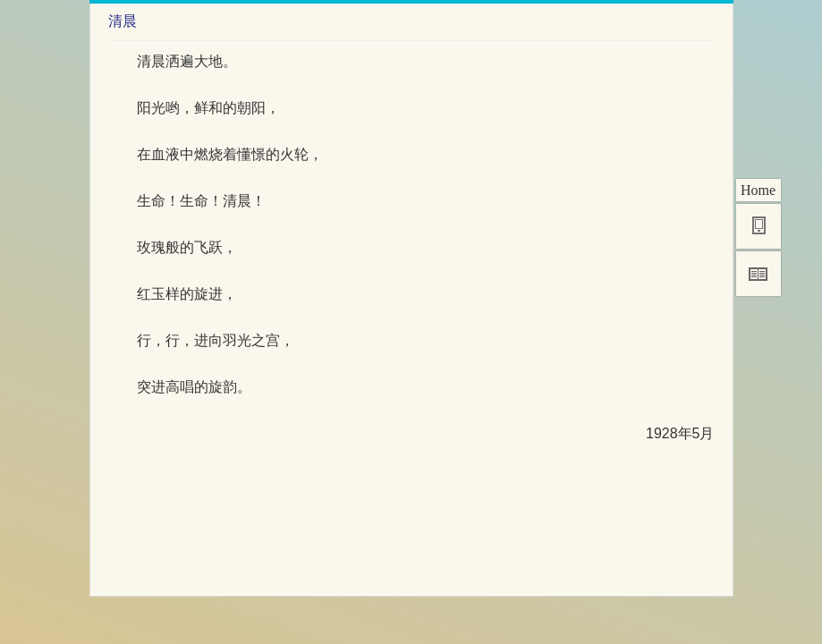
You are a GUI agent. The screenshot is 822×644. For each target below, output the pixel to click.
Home (758, 190)
